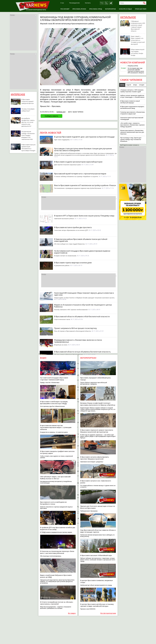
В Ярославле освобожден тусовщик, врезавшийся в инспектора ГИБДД (54, 403)
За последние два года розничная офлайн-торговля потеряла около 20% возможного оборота (136, 71)
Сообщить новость (51, 116)
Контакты (88, 3)
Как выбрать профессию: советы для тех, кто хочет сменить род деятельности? (28, 122)
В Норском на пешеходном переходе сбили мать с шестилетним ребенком (57, 552)
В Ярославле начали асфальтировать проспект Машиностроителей (95, 458)
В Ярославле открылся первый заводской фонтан (28, 101)
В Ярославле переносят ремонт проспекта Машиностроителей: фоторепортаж (97, 431)
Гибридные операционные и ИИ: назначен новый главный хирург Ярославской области (138, 26)
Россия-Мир (65, 9)
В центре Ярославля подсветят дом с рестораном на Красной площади (84, 137)
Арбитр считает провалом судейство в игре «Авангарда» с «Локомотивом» (132, 96)
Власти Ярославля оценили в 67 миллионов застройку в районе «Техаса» (85, 185)
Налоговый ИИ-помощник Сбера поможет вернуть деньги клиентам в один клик (84, 294)
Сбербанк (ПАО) (133, 66)
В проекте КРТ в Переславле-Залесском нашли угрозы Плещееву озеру (84, 216)
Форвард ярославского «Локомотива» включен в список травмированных (78, 341)
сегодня (142, 85)
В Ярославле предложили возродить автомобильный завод (132, 107)
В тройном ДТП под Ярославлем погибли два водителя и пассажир (58, 528)
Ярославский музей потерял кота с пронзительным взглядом (80, 174)
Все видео (72, 613)
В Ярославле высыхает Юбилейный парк (96, 555)
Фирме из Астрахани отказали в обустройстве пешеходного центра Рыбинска (83, 306)
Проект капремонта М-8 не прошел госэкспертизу (75, 328)
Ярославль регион (79, 9)
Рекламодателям (74, 3)
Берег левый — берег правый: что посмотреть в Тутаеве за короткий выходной (138, 40)
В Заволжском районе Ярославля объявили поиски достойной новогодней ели (81, 240)
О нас (62, 3)
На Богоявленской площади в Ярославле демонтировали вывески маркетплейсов (82, 252)
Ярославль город (96, 9)
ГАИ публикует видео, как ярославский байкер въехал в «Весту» (55, 478)
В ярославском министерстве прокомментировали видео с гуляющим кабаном (56, 427)
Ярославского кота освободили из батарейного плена (53, 503)
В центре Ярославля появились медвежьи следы (96, 581)
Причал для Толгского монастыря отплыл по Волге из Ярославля (98, 507)
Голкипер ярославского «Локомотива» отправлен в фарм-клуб (133, 113)
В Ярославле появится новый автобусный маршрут (130, 102)
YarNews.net (61, 112)
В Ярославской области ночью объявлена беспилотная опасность (82, 352)
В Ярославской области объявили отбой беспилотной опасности (82, 317)
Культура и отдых (125, 9)
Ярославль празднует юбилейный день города (95, 379)
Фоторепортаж (110, 9)
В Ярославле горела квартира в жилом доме (73, 263)
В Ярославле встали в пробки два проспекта (73, 227)
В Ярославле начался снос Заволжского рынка (96, 482)
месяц (122, 85)
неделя (129, 85)
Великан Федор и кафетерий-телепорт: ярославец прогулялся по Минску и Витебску (98, 404)
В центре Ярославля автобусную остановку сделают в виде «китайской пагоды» (97, 605)
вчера (135, 85)
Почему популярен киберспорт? (28, 110)
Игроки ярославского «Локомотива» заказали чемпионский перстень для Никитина (132, 132)
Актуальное (128, 17)
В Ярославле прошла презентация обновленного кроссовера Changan (28, 148)
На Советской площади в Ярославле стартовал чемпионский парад (54, 379)
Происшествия (141, 9)
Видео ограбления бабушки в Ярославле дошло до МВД (56, 576)
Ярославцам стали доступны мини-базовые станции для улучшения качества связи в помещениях (83, 150)
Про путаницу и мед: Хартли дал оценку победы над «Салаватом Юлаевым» (131, 140)
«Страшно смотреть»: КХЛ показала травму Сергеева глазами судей (132, 91)
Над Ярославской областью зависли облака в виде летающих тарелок (98, 531)
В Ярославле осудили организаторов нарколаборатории (78, 162)
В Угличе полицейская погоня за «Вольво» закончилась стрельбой (57, 603)
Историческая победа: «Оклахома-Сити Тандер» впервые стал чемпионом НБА (28, 135)
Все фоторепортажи (108, 613)
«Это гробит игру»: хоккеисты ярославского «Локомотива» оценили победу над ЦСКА (132, 125)
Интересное (18, 94)
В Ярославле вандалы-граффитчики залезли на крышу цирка (57, 452)
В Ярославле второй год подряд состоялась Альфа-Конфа (138, 52)
